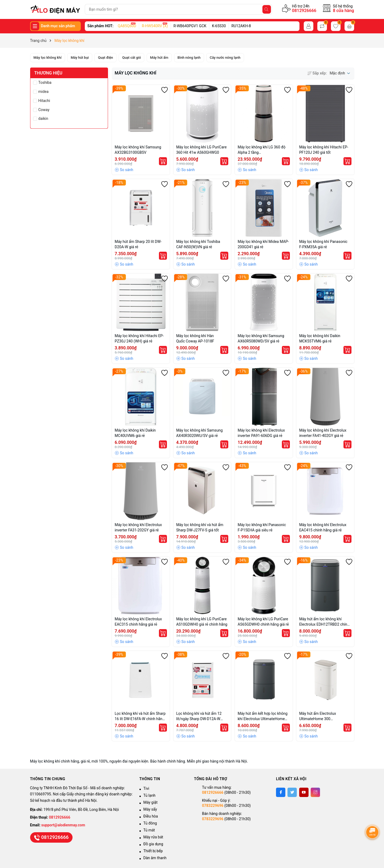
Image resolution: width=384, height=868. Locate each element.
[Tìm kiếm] (267, 9)
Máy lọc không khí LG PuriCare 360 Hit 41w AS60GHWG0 (201, 150)
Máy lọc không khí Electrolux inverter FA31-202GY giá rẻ (138, 527)
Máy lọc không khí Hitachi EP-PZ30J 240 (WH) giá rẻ (139, 338)
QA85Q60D (127, 26)
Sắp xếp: (317, 73)
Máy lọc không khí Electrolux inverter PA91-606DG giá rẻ (261, 433)
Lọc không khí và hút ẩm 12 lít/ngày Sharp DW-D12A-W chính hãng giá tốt (199, 716)
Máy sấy (150, 809)
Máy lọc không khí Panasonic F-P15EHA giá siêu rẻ (262, 527)
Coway (44, 110)
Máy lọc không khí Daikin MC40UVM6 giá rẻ (135, 433)
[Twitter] (292, 792)
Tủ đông (150, 823)
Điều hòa (151, 816)
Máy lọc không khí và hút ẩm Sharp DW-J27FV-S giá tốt (200, 527)
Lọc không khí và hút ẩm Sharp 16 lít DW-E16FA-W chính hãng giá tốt (140, 716)
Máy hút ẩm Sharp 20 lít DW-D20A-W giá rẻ (138, 244)
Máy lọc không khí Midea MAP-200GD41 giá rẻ (263, 244)
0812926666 (304, 11)
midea (44, 92)
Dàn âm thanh (155, 858)
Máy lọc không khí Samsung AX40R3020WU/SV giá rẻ (199, 433)
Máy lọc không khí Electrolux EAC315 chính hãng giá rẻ (138, 622)
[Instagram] (315, 792)
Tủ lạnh (149, 795)
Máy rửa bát (153, 837)
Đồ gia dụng (153, 844)
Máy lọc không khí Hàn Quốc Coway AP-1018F (196, 338)
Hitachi (44, 101)
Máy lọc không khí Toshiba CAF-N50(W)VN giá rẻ (198, 244)
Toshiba (45, 82)
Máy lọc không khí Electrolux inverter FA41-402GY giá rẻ (323, 433)
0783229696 (213, 806)
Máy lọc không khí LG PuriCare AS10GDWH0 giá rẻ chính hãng (202, 622)
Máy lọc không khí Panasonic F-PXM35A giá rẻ (323, 244)
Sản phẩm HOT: (101, 26)
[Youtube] (304, 792)
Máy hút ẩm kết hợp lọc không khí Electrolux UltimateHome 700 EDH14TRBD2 (263, 716)
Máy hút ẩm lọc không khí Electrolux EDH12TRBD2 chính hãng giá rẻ (324, 622)
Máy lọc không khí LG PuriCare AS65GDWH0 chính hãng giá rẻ (263, 622)
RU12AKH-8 (241, 26)
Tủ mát (149, 830)
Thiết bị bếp (153, 851)
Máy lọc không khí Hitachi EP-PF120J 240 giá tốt (324, 150)
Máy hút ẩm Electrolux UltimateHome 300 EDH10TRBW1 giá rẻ (318, 716)
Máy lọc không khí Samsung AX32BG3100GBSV (138, 150)
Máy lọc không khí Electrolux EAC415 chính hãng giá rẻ (323, 527)
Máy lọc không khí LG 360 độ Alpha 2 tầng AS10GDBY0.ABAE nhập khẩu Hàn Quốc (262, 150)
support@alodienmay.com (63, 825)
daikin (43, 119)
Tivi (146, 788)
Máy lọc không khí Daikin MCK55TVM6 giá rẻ (320, 338)
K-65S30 (219, 26)
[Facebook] (281, 792)
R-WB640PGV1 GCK (190, 26)
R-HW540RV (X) (155, 26)
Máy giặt (151, 802)
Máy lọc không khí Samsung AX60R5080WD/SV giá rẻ (261, 338)
